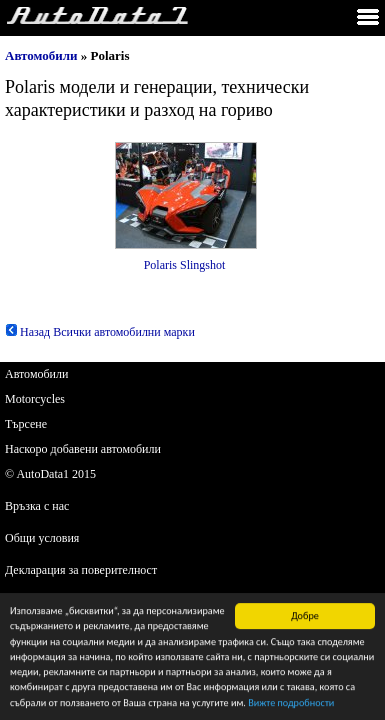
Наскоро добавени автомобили (83, 449)
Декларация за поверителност (81, 570)
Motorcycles (35, 399)
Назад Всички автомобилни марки (100, 332)
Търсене (26, 424)
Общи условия (42, 538)
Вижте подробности (291, 703)
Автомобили (41, 55)
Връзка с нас (37, 506)
